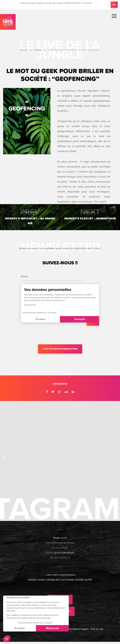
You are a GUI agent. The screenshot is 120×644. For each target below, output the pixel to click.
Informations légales (78, 631)
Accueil (24, 50)
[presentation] (45, 335)
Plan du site (97, 631)
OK (114, 5)
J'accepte (80, 319)
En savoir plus (86, 3)
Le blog (37, 50)
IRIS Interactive (8, 22)
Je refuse (40, 319)
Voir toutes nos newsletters (60, 349)
